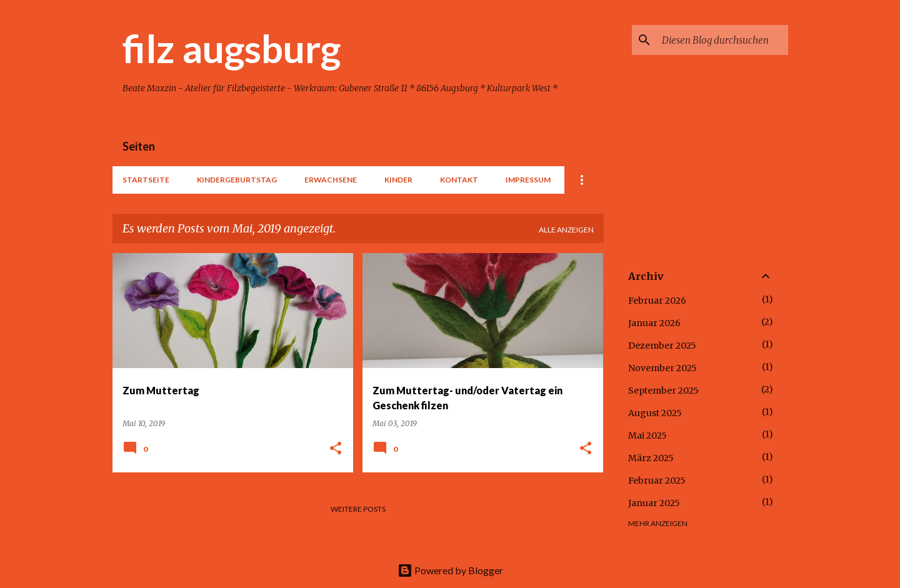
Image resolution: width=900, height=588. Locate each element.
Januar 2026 (654, 323)
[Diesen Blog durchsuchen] (722, 40)
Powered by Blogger (450, 570)
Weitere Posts (358, 509)
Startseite (146, 180)
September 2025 (663, 391)
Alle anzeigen (566, 230)
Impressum (528, 180)
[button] (336, 449)
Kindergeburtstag (237, 180)
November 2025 (662, 368)
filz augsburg (232, 48)
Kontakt (459, 180)
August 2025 (655, 413)
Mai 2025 (647, 436)
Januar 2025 (654, 503)
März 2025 (651, 458)
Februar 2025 (657, 481)
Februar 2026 (657, 301)
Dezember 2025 (662, 346)
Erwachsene (331, 180)
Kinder (398, 180)
